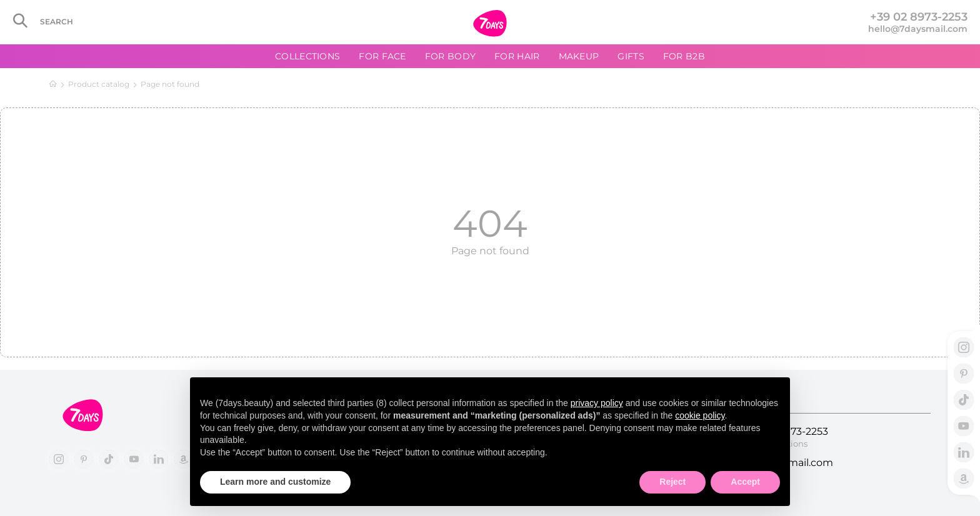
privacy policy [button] (597, 403)
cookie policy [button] (700, 415)
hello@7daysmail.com (918, 29)
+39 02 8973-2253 (919, 17)
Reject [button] (672, 482)
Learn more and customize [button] (275, 482)
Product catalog (99, 84)
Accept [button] (745, 482)
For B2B (684, 56)
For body (450, 56)
